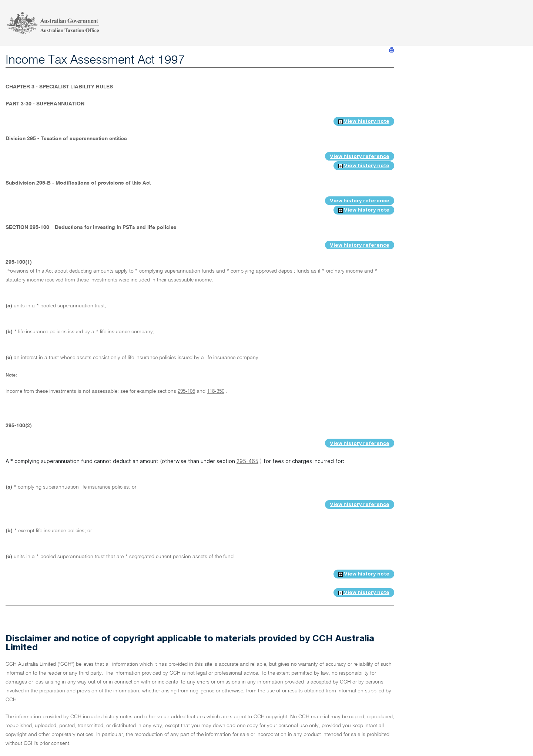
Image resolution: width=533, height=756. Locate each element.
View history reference (360, 156)
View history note (364, 121)
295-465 (247, 461)
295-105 (186, 391)
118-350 (216, 391)
